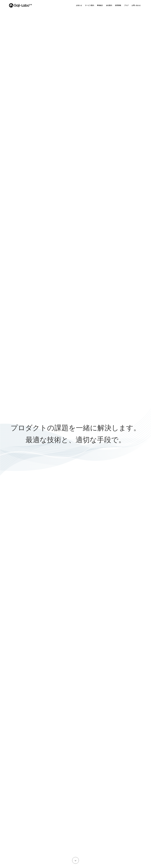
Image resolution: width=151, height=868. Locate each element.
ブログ (126, 5)
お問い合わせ (136, 5)
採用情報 (118, 5)
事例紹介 (100, 5)
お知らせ (79, 5)
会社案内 (109, 5)
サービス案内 (90, 5)
